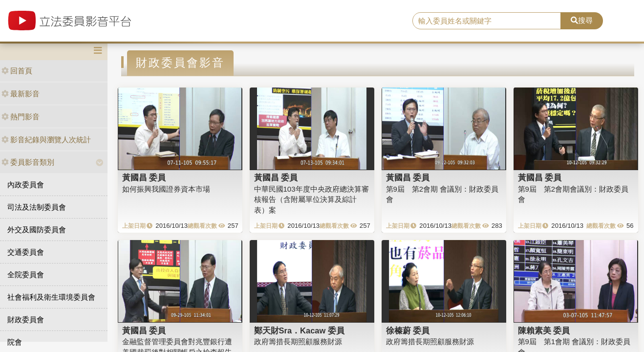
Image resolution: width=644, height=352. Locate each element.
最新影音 (21, 94)
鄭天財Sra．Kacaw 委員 (299, 330)
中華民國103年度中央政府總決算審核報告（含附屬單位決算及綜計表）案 (311, 199)
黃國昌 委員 (144, 177)
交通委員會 (26, 252)
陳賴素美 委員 (544, 330)
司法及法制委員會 (37, 207)
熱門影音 (21, 117)
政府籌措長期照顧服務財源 (298, 341)
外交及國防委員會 (37, 230)
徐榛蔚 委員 (408, 330)
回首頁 (17, 71)
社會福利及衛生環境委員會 (51, 297)
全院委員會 (26, 275)
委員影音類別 (28, 162)
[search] (487, 21)
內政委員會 (26, 185)
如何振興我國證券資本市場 (166, 189)
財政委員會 (26, 319)
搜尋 (582, 20)
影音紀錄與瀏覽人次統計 (46, 140)
